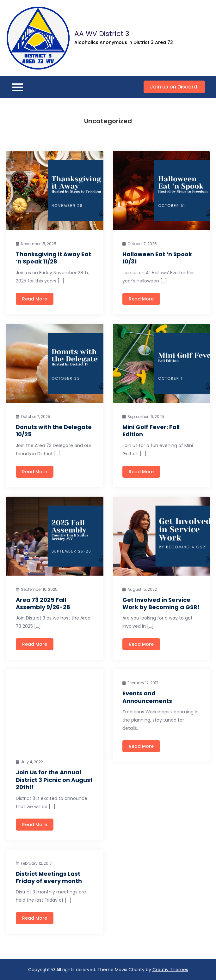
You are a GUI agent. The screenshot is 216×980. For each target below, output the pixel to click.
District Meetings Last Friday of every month (49, 877)
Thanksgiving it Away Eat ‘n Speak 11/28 (53, 258)
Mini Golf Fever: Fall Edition (151, 431)
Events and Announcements (147, 697)
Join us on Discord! (174, 87)
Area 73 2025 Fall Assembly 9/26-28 (43, 603)
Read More (35, 299)
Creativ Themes (170, 970)
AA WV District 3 (102, 34)
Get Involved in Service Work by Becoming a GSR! (161, 603)
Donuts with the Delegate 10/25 (54, 431)
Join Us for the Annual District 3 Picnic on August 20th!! (54, 780)
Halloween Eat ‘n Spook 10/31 (157, 258)
